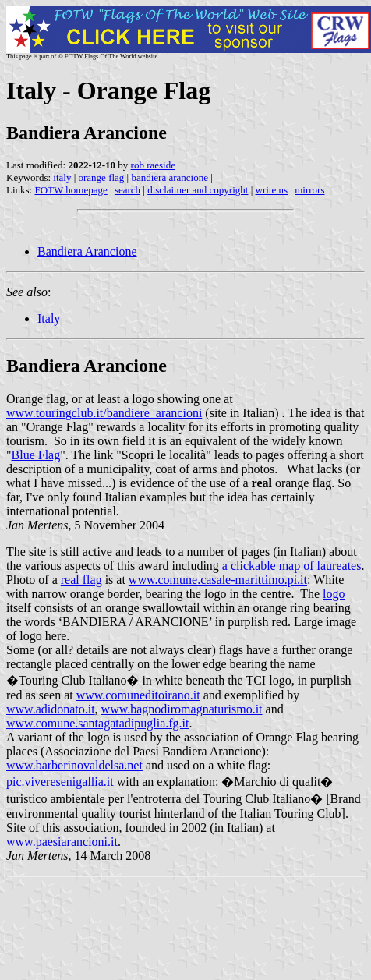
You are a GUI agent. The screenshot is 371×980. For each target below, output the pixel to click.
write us (272, 190)
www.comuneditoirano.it (138, 695)
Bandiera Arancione (87, 251)
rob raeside (153, 165)
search (127, 190)
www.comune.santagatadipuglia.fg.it (97, 723)
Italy (49, 318)
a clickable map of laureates (292, 566)
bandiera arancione (170, 177)
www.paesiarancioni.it (62, 842)
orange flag (102, 177)
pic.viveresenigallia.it (60, 782)
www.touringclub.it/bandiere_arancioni (104, 413)
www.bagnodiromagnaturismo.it (182, 709)
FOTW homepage (71, 190)
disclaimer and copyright (198, 190)
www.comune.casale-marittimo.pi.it (218, 580)
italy (62, 177)
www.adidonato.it (51, 709)
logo (334, 594)
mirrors (309, 190)
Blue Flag (36, 455)
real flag (81, 580)
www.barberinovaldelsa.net (74, 765)
